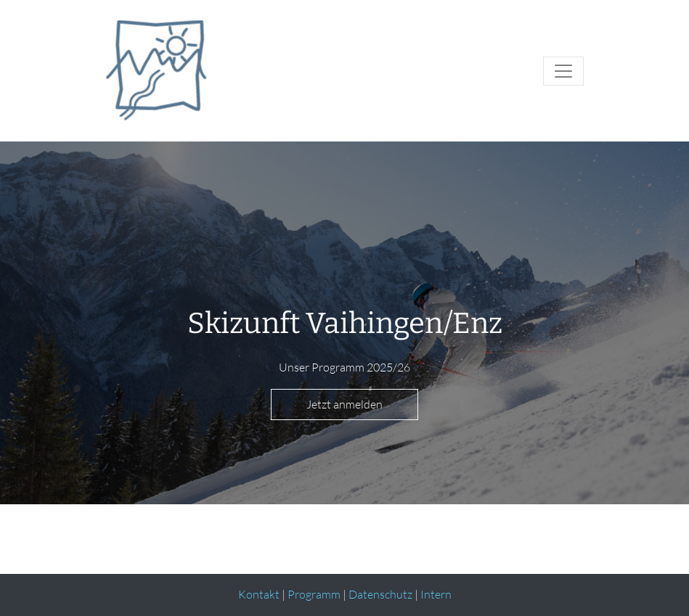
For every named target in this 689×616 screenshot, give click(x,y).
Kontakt (259, 594)
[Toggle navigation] (563, 71)
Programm (314, 594)
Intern (436, 594)
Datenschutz (380, 594)
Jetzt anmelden (344, 404)
